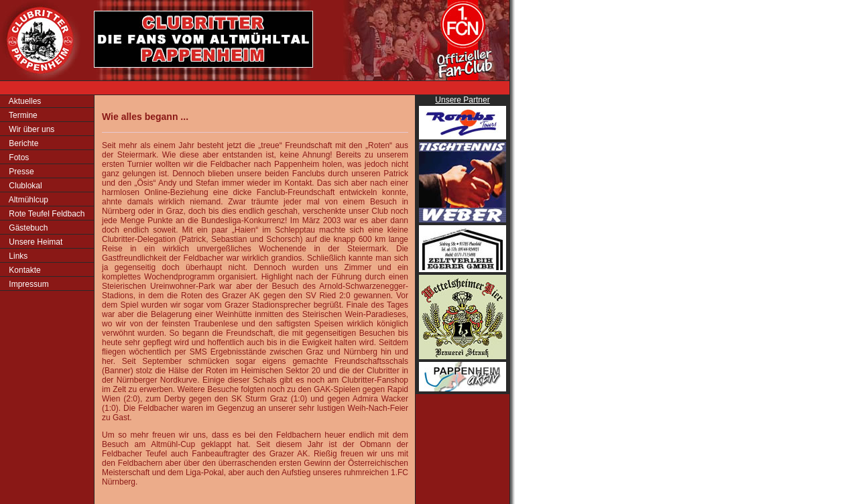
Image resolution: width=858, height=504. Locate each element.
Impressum (28, 284)
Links (17, 256)
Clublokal (24, 186)
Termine (22, 115)
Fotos (18, 157)
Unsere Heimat (35, 242)
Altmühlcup (27, 200)
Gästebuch (27, 228)
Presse (20, 172)
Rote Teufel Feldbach (46, 214)
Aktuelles (24, 101)
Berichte (22, 143)
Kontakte (24, 270)
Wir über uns (30, 129)
